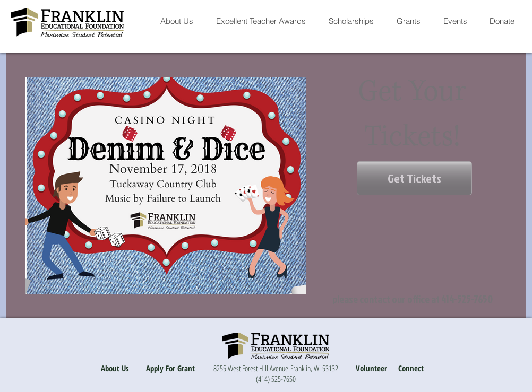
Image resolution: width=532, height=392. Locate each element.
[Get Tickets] (414, 178)
